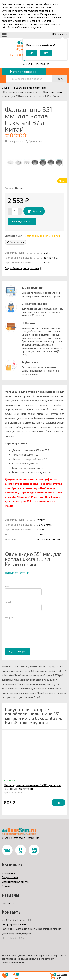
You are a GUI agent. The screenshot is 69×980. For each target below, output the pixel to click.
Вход (29, 64)
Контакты (8, 903)
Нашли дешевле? (22, 222)
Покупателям (10, 877)
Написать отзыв (17, 573)
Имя (7, 586)
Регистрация (42, 64)
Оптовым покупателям (16, 882)
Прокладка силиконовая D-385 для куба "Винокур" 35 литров (32, 787)
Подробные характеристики (22, 268)
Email (8, 602)
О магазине (9, 873)
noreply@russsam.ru (14, 924)
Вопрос (9, 617)
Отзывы (7, 886)
